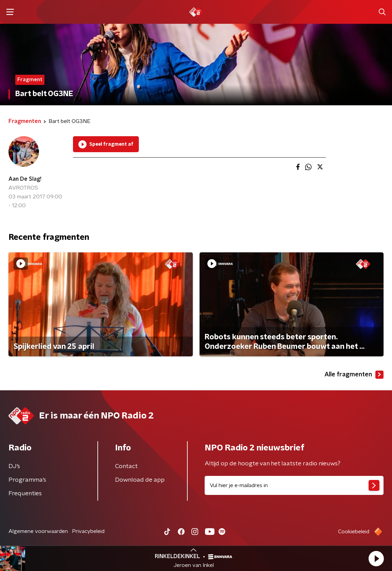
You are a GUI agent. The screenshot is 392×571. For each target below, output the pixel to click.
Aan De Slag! (25, 179)
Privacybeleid (88, 531)
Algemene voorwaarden (38, 531)
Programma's (27, 480)
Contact (126, 466)
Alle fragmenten (354, 375)
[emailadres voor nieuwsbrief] (294, 485)
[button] (376, 558)
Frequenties (25, 494)
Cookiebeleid (354, 532)
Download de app (140, 480)
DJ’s (14, 466)
